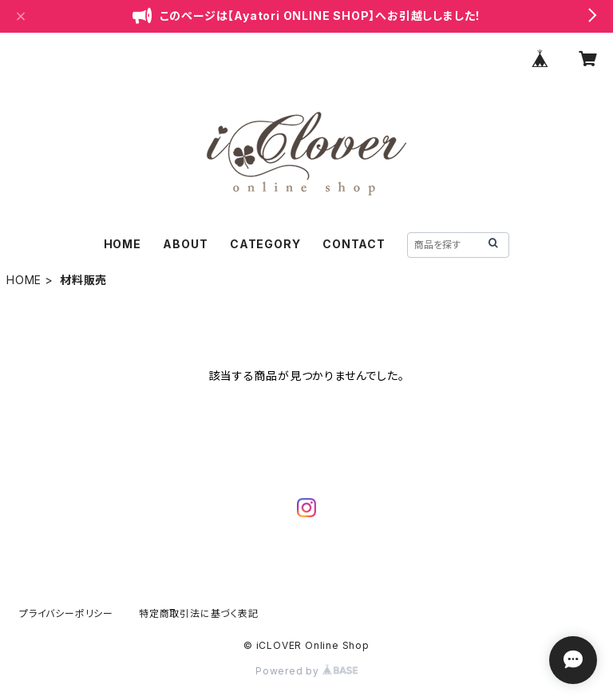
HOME (123, 244)
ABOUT (185, 244)
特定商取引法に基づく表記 (199, 613)
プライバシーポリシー (66, 613)
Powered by (306, 671)
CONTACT (354, 244)
